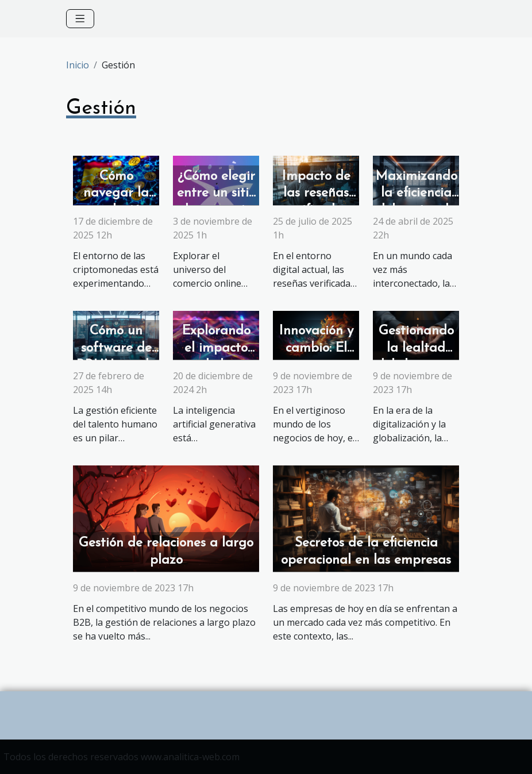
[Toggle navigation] (80, 19)
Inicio (78, 65)
